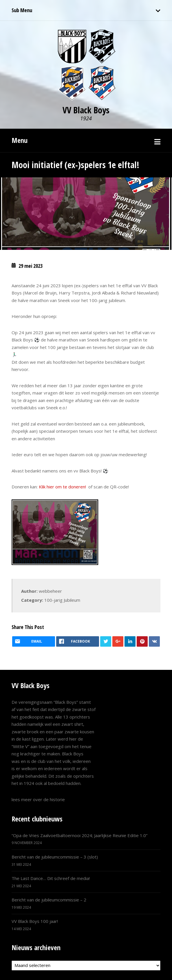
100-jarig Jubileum (62, 600)
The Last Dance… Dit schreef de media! (51, 878)
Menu (20, 140)
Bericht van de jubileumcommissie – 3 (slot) (55, 857)
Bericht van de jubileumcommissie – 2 (49, 900)
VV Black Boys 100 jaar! (35, 921)
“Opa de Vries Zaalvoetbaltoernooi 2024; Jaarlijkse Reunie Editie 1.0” (79, 835)
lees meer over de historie (38, 799)
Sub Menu (22, 10)
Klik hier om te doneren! (62, 487)
